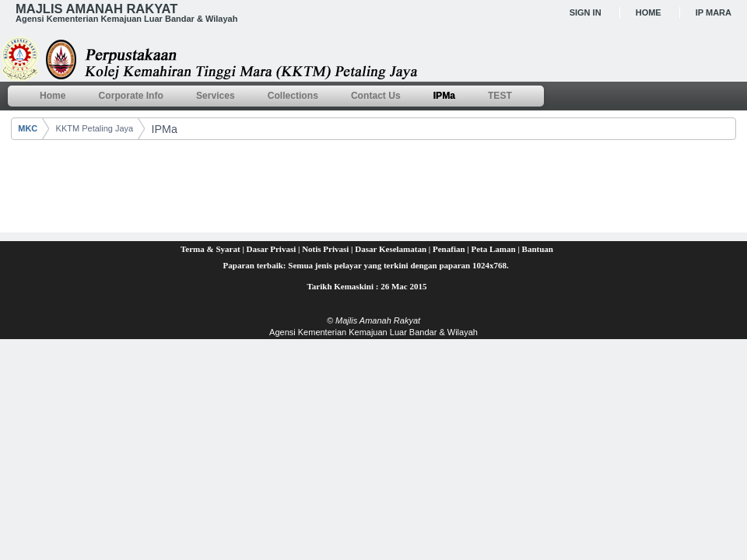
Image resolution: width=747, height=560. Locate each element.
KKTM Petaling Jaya (95, 128)
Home (649, 12)
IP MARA (714, 12)
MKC (28, 128)
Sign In (586, 12)
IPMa (164, 129)
